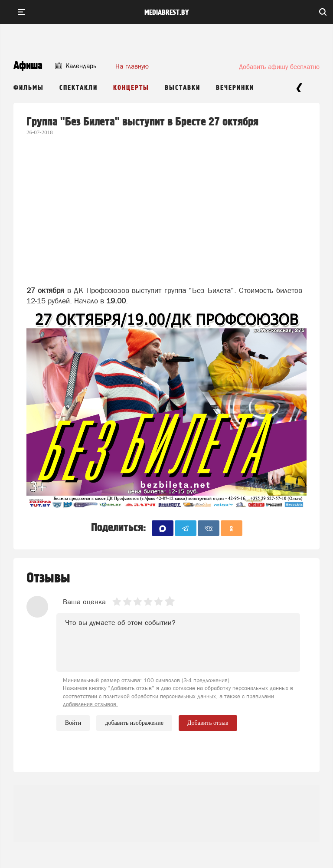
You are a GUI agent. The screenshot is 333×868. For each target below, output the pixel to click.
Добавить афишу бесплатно (279, 67)
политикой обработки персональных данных (160, 696)
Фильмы (29, 88)
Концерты (131, 88)
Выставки (183, 88)
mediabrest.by (167, 13)
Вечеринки (235, 88)
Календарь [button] (76, 66)
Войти (73, 723)
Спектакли (78, 88)
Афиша (28, 66)
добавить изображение (134, 723)
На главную (132, 66)
